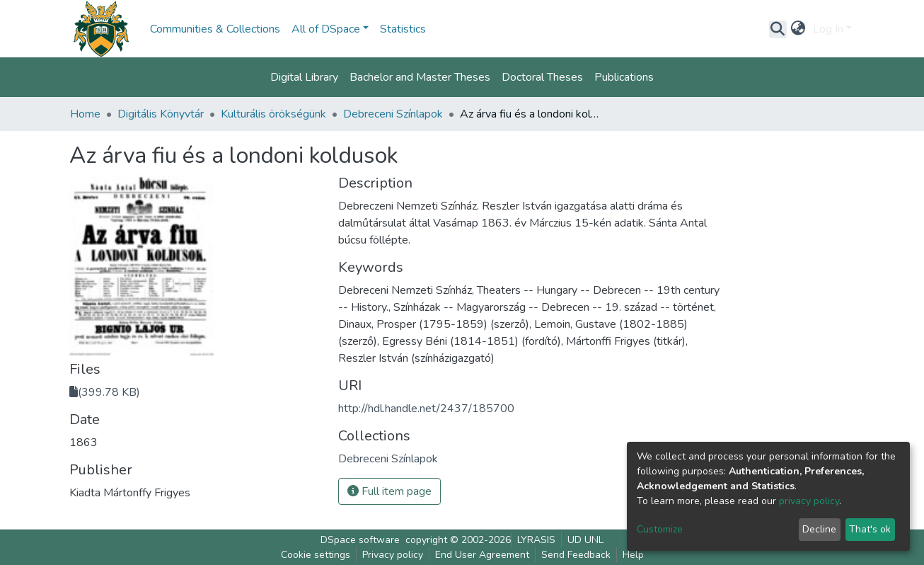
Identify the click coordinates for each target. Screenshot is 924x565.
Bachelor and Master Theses (420, 77)
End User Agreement (482, 555)
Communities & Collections (215, 29)
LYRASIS (536, 540)
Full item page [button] (389, 491)
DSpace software (360, 540)
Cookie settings (316, 555)
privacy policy (809, 501)
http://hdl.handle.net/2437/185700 (426, 409)
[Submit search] (778, 29)
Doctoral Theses (542, 77)
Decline (819, 529)
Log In (828, 29)
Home (85, 114)
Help (633, 555)
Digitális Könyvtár (161, 114)
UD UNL (585, 540)
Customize (660, 529)
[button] (798, 29)
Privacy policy (393, 555)
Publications (624, 77)
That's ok (870, 529)
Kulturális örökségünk (273, 114)
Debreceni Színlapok (393, 114)
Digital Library (304, 77)
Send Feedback (576, 555)
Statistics (403, 29)
